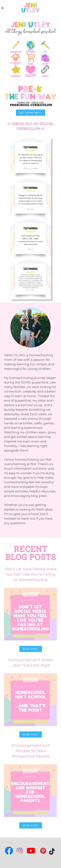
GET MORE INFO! (31, 113)
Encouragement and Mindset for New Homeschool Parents (31, 751)
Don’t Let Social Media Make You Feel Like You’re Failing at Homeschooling (31, 574)
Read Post (31, 649)
